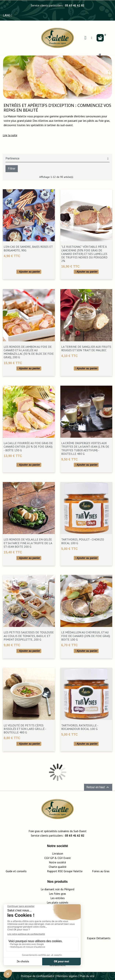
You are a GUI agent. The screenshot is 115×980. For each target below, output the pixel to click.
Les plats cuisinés (57, 902)
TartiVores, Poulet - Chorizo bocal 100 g (83, 541)
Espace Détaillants (99, 938)
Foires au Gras (101, 871)
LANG (8, 15)
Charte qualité (58, 867)
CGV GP (49, 858)
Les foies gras (57, 894)
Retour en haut (98, 787)
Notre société (57, 862)
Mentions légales (67, 976)
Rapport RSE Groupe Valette (70, 871)
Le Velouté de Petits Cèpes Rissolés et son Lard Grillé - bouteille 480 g (25, 729)
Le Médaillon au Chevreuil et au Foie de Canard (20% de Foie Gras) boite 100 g (86, 636)
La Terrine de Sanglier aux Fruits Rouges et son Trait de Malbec (86, 348)
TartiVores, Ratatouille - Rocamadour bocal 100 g (80, 727)
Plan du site (87, 976)
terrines (59, 121)
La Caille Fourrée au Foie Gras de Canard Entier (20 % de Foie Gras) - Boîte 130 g (28, 447)
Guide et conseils (16, 871)
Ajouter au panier (29, 272)
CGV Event (64, 858)
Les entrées (58, 898)
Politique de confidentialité (37, 976)
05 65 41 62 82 (75, 5)
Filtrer (12, 169)
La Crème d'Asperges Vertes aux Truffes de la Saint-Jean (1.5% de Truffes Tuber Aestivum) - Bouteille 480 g (85, 448)
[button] (10, 135)
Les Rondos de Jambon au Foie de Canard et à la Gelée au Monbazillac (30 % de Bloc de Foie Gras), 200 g (29, 352)
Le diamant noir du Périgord (57, 889)
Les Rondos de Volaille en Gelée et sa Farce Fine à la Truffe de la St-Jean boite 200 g (28, 543)
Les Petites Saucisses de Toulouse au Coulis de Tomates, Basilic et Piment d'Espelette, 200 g (29, 636)
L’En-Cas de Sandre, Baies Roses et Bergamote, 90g (28, 248)
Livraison (58, 853)
